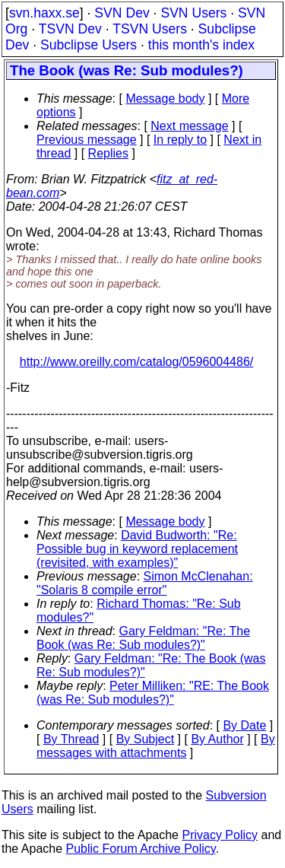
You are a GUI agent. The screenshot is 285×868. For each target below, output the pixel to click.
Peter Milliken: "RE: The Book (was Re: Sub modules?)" (153, 693)
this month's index (201, 45)
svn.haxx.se (44, 13)
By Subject (145, 739)
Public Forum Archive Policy (141, 849)
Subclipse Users (89, 45)
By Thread (71, 739)
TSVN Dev (70, 29)
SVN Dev (122, 13)
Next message (189, 126)
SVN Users (193, 13)
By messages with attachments (156, 746)
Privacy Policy (220, 835)
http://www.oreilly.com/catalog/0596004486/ (136, 362)
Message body (165, 99)
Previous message (87, 140)
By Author (217, 739)
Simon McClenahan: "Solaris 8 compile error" (145, 583)
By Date (244, 725)
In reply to (180, 140)
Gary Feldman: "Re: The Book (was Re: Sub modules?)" (143, 638)
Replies (108, 153)
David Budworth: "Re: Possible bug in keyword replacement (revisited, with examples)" (137, 549)
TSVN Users (150, 29)
